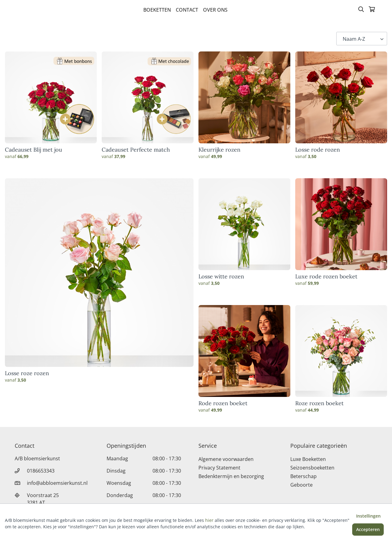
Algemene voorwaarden (226, 459)
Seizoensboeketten (312, 468)
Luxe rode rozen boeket (326, 277)
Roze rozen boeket (319, 403)
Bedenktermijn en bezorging (231, 476)
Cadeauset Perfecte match (136, 150)
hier (209, 520)
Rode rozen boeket (223, 403)
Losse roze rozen (27, 373)
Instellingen (368, 516)
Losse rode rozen (318, 150)
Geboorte (302, 485)
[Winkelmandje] (372, 10)
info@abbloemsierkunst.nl (57, 483)
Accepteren (368, 529)
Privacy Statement (219, 468)
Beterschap (303, 476)
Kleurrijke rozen (219, 150)
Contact (187, 10)
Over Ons (215, 10)
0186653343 (41, 471)
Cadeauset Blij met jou (34, 150)
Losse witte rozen (221, 277)
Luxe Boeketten (308, 459)
